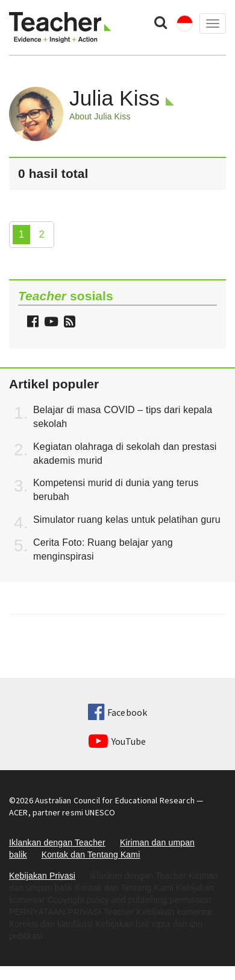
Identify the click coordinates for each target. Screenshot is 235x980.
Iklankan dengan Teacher (57, 842)
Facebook (117, 712)
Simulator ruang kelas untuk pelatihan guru (127, 520)
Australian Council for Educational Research (115, 800)
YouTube (117, 741)
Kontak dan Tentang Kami (91, 855)
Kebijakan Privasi (42, 876)
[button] (68, 323)
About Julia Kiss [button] (100, 116)
